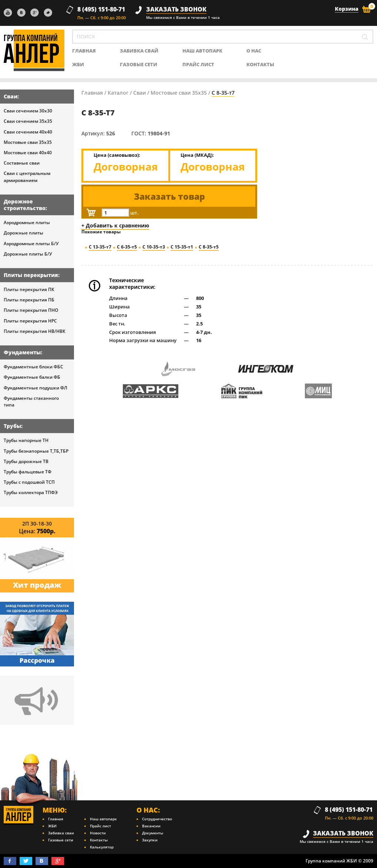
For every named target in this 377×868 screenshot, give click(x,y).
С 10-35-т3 (154, 247)
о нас (254, 51)
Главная (92, 93)
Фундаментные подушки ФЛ (36, 388)
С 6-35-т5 (127, 247)
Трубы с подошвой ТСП (29, 482)
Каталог (118, 93)
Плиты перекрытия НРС (30, 321)
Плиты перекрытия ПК (29, 289)
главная (84, 51)
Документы (153, 833)
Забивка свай (139, 51)
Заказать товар (169, 196)
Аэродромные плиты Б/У (31, 244)
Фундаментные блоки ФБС (33, 367)
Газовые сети (139, 65)
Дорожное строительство (25, 205)
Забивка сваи (61, 833)
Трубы (12, 426)
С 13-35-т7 (100, 247)
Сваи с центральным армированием (27, 177)
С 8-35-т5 (209, 247)
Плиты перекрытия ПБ (29, 300)
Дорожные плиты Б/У (28, 254)
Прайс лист (198, 65)
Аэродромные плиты (27, 222)
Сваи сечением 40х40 (28, 132)
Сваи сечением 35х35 (28, 121)
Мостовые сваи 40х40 (28, 153)
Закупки (150, 840)
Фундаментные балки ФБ (32, 377)
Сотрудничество (157, 819)
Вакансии (151, 826)
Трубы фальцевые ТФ (28, 472)
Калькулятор (102, 847)
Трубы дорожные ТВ (26, 461)
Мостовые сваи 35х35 (28, 142)
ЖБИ (78, 65)
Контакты (99, 840)
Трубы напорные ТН (26, 440)
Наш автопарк (202, 51)
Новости (98, 833)
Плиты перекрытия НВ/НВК (35, 331)
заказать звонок (176, 9)
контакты (260, 65)
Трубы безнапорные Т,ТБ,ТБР (36, 451)
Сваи (11, 96)
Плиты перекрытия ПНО (31, 310)
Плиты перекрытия (31, 275)
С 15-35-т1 (182, 247)
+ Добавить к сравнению (115, 225)
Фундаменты (22, 352)
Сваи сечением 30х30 (28, 111)
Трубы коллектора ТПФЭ (31, 492)
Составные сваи (22, 163)
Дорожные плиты (23, 233)
